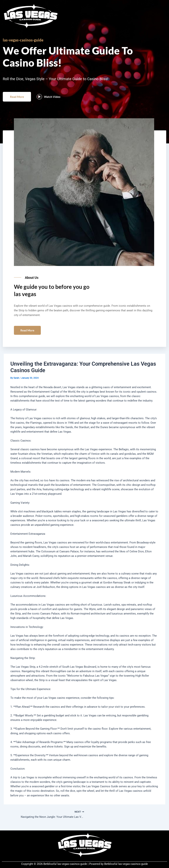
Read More (18, 101)
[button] (84, 96)
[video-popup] (42, 101)
